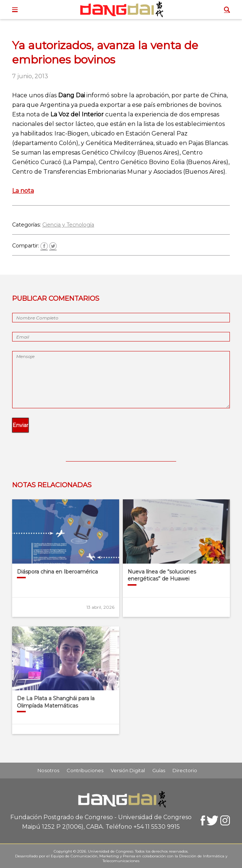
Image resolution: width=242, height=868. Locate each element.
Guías (159, 770)
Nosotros (48, 770)
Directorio (185, 770)
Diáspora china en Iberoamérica (57, 572)
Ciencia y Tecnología (68, 225)
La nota (23, 191)
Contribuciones (85, 770)
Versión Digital (128, 770)
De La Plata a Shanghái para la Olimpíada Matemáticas (56, 702)
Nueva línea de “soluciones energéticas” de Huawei (162, 575)
